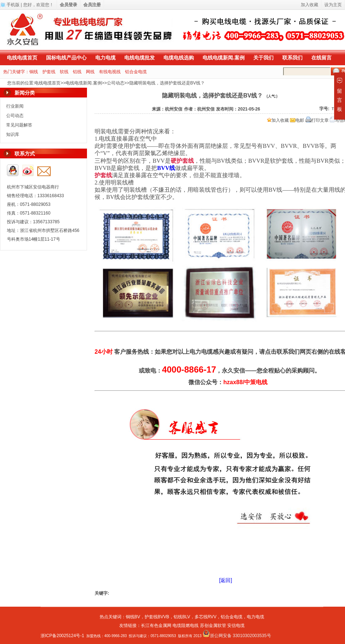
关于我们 (263, 58)
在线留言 (321, 58)
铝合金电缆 (136, 72)
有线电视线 (110, 72)
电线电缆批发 (140, 58)
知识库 (13, 134)
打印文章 (317, 120)
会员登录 (68, 5)
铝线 (77, 72)
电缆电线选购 (179, 58)
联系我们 (292, 58)
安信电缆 (236, 626)
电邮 (297, 120)
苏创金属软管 (213, 626)
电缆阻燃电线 (186, 626)
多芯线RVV (205, 617)
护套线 (49, 72)
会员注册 (92, 5)
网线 (90, 72)
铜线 (34, 72)
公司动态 (116, 83)
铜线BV (133, 617)
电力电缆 (105, 58)
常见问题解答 (19, 125)
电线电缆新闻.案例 (224, 58)
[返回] (226, 580)
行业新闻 (15, 106)
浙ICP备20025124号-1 (62, 636)
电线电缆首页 (22, 58)
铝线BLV (182, 617)
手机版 (13, 5)
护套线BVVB (157, 617)
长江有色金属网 (156, 626)
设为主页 (333, 5)
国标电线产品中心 (66, 58)
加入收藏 (278, 120)
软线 (64, 72)
